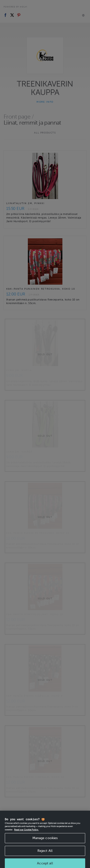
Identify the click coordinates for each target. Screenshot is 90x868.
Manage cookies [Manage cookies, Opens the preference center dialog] (45, 844)
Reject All (45, 856)
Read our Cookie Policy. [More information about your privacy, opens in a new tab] (26, 835)
